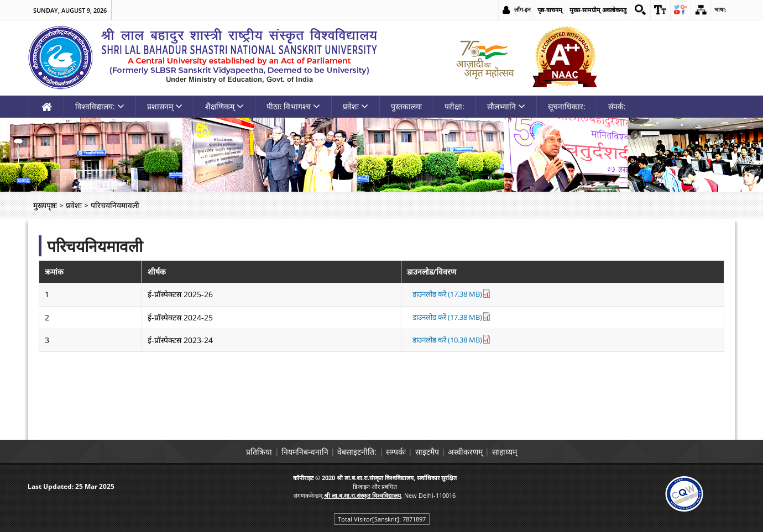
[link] (635, 10)
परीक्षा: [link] (454, 106)
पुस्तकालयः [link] (406, 106)
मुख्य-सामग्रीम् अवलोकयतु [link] (592, 10)
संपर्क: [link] (617, 106)
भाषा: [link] (720, 10)
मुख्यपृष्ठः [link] (45, 205)
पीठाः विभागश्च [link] (293, 106)
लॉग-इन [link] (516, 10)
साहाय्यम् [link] (530, 452)
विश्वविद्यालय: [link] (100, 106)
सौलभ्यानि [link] (506, 106)
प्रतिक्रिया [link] (234, 452)
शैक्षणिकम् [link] (224, 106)
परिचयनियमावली (95, 246)
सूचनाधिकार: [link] (567, 106)
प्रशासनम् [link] (165, 106)
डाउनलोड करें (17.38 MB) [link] (441, 294)
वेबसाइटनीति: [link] (349, 452)
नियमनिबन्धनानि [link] (288, 452)
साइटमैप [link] (435, 452)
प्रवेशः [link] (356, 106)
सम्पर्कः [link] (396, 452)
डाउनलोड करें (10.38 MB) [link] (441, 340)
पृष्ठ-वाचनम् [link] (544, 10)
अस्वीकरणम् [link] (482, 452)
